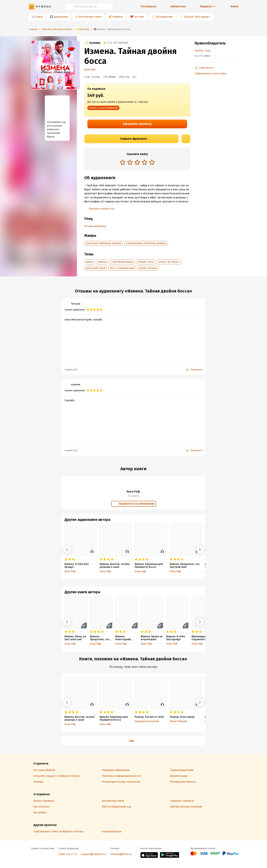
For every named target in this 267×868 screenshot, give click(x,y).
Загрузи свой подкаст (197, 17)
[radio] (123, 162)
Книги (39, 17)
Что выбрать (148, 6)
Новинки (118, 17)
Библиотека (178, 6)
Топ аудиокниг (164, 17)
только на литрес (169, 262)
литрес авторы (148, 268)
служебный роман (122, 262)
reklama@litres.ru (121, 854)
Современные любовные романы (146, 243)
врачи (89, 262)
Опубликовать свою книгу (211, 74)
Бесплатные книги (90, 17)
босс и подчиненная (122, 268)
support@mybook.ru (93, 854)
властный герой (96, 268)
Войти (235, 6)
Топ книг (139, 17)
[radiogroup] (137, 163)
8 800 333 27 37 (68, 854)
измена (102, 262)
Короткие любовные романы (104, 243)
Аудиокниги (61, 17)
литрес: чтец (146, 262)
